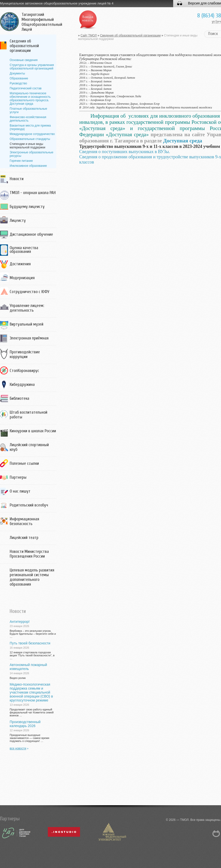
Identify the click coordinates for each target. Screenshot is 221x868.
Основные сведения (24, 60)
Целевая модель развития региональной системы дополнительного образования (32, 577)
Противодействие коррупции (25, 354)
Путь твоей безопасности (30, 643)
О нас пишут (20, 491)
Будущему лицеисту (27, 207)
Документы (17, 73)
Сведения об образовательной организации (24, 46)
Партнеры (18, 477)
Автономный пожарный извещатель (28, 667)
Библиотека (19, 398)
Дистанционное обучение (31, 234)
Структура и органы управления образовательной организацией (32, 67)
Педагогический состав (26, 88)
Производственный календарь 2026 (25, 724)
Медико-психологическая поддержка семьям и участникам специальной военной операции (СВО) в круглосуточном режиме (31, 692)
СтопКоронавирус (24, 371)
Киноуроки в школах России (33, 431)
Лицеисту (18, 220)
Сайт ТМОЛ (89, 35)
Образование (19, 78)
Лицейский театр (24, 538)
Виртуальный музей (27, 324)
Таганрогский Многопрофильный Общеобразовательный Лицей (42, 22)
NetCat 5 (216, 834)
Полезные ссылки (24, 463)
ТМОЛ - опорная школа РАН (33, 193)
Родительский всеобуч (29, 505)
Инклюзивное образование (28, 166)
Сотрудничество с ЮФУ (29, 292)
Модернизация (22, 278)
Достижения (20, 264)
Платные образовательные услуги (28, 110)
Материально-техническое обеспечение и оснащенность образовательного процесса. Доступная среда (30, 99)
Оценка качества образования (24, 250)
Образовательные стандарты (30, 139)
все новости (18, 748)
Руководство (18, 83)
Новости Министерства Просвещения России (29, 554)
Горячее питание (21, 161)
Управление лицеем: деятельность (27, 308)
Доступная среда (183, 141)
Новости (17, 179)
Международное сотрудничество (32, 134)
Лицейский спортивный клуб (29, 447)
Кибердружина (22, 384)
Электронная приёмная (29, 338)
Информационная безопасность (24, 521)
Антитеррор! (20, 622)
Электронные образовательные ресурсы (31, 154)
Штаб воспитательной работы (28, 415)
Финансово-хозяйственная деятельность (28, 119)
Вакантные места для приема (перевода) (30, 127)
